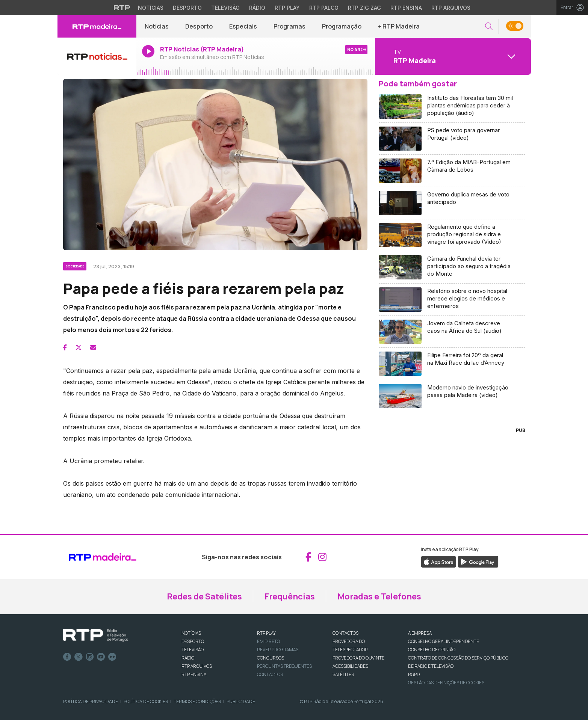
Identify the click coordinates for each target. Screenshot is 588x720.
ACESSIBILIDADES (350, 666)
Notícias (157, 26)
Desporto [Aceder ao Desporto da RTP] (187, 8)
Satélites (343, 674)
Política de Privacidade (91, 701)
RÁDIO (188, 658)
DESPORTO (193, 641)
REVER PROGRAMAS (278, 650)
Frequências (290, 596)
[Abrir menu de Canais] (452, 56)
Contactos (270, 674)
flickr (112, 657)
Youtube (101, 657)
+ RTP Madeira (399, 26)
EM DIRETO (268, 641)
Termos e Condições (197, 701)
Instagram (90, 657)
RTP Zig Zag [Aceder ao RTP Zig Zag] (364, 8)
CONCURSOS (271, 658)
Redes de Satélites (204, 596)
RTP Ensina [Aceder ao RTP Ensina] (406, 8)
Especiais (243, 26)
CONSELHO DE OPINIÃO (432, 650)
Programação (342, 26)
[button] (489, 26)
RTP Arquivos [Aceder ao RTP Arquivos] (451, 8)
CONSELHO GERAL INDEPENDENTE (444, 641)
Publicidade (241, 701)
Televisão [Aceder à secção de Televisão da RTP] (225, 8)
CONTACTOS (345, 633)
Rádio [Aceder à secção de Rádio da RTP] (257, 8)
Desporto (199, 26)
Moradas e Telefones (379, 596)
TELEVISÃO (193, 650)
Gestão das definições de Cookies (446, 683)
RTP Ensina (194, 674)
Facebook (67, 657)
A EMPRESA (420, 633)
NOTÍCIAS (191, 633)
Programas (289, 26)
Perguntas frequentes (284, 666)
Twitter (79, 657)
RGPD (414, 674)
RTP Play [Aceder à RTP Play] (287, 8)
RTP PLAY (266, 633)
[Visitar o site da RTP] (122, 8)
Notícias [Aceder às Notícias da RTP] (151, 8)
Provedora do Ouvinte (358, 658)
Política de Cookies (146, 701)
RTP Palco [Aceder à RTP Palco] (324, 8)
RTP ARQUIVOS (197, 666)
